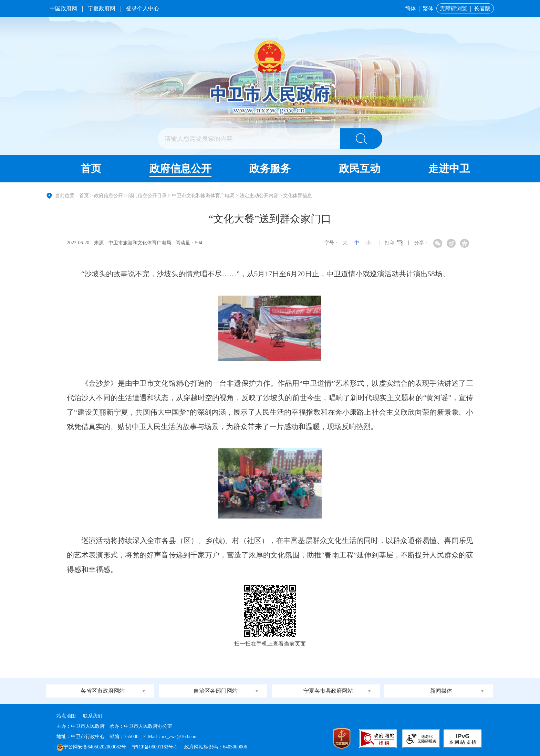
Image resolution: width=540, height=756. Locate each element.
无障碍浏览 (454, 8)
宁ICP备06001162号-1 (155, 747)
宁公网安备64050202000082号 (91, 747)
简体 (411, 8)
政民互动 (360, 168)
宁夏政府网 (102, 8)
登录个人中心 (143, 8)
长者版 (482, 8)
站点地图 (66, 716)
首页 (91, 168)
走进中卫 (449, 168)
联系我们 (93, 716)
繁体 (428, 8)
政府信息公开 (180, 168)
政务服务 (270, 168)
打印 (390, 243)
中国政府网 (63, 8)
